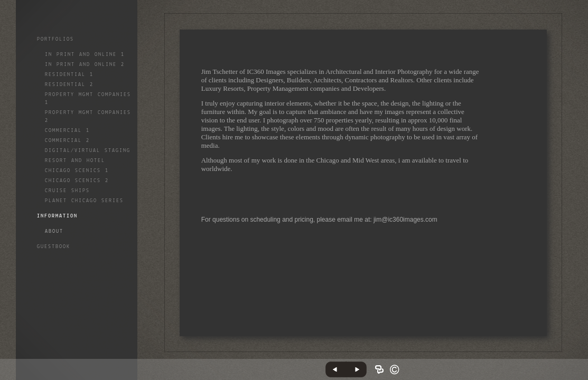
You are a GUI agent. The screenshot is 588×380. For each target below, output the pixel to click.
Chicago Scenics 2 (77, 181)
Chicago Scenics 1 (77, 171)
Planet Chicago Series (84, 201)
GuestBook (54, 247)
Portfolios (55, 39)
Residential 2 (69, 85)
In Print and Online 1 (85, 55)
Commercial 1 (67, 131)
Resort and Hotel (75, 161)
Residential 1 (69, 75)
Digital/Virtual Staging (88, 151)
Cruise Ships (67, 191)
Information (57, 216)
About (54, 231)
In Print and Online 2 (85, 65)
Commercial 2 (67, 141)
